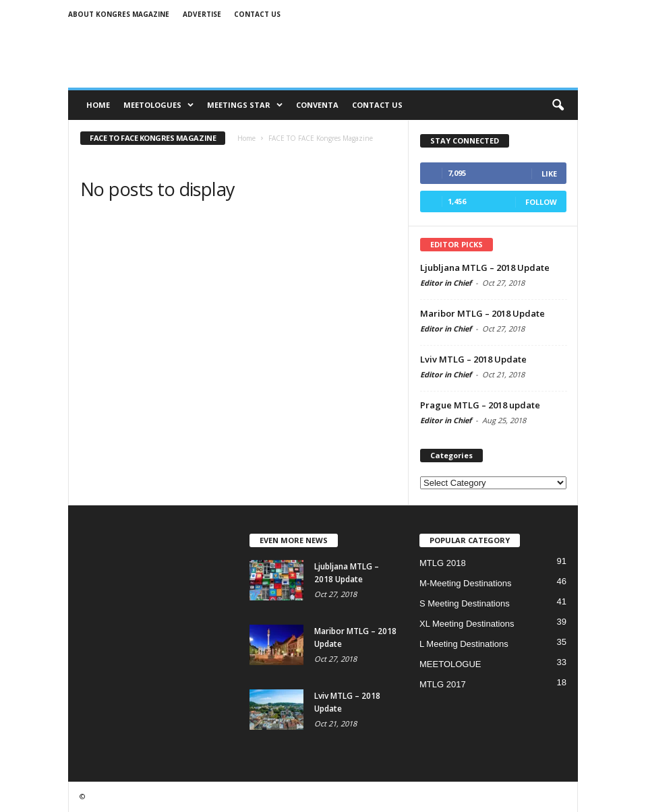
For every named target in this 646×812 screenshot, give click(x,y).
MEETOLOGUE (450, 664)
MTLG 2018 (443, 563)
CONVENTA (317, 105)
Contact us (257, 14)
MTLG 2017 (443, 684)
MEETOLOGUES (158, 105)
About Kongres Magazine (119, 14)
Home (98, 105)
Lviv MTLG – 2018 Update (473, 359)
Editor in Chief (446, 283)
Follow (541, 202)
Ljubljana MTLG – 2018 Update (485, 268)
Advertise (202, 14)
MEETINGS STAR (245, 105)
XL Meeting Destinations (467, 624)
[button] (558, 105)
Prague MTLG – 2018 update (480, 405)
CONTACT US (377, 105)
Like (549, 174)
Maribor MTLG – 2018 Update (482, 313)
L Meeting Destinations (464, 644)
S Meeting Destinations (465, 603)
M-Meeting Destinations (466, 583)
